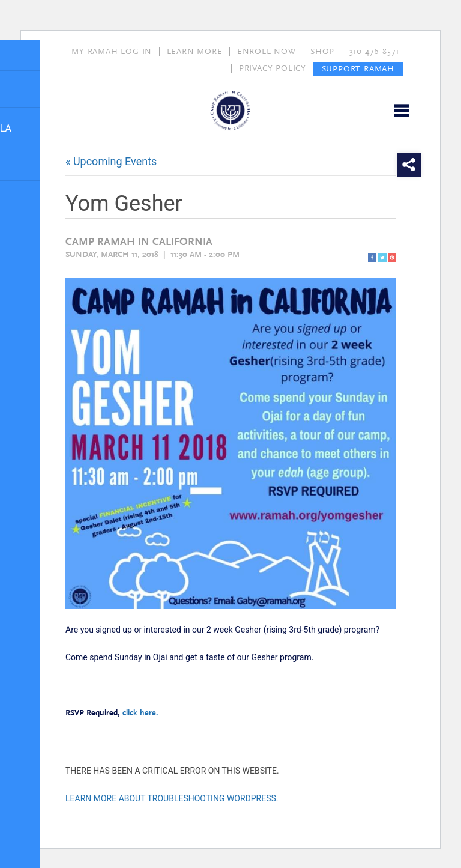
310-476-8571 (375, 52)
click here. (142, 713)
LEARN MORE (195, 52)
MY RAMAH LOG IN (112, 52)
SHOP (322, 52)
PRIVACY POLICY (273, 68)
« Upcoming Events (111, 161)
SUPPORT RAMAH (358, 68)
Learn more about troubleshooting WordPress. (172, 798)
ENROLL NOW (267, 52)
